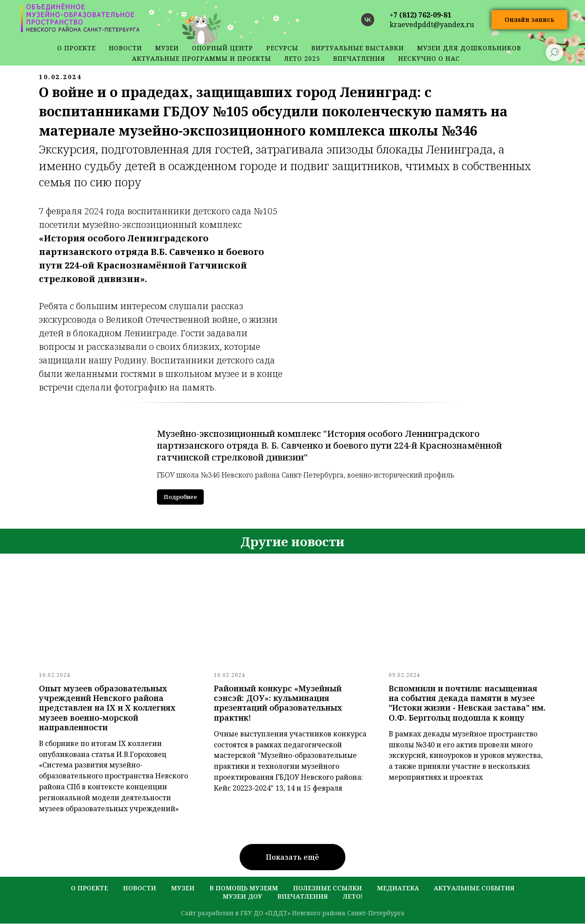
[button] (529, 20)
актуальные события (474, 888)
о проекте (77, 48)
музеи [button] (167, 48)
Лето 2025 (302, 58)
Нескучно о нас (429, 58)
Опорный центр (223, 48)
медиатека (398, 888)
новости (125, 48)
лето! (353, 897)
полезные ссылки (327, 888)
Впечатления (359, 58)
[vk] (368, 20)
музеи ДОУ (242, 897)
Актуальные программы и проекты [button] (202, 58)
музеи (183, 888)
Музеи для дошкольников (469, 48)
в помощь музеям (244, 888)
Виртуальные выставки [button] (358, 48)
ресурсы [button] (282, 48)
